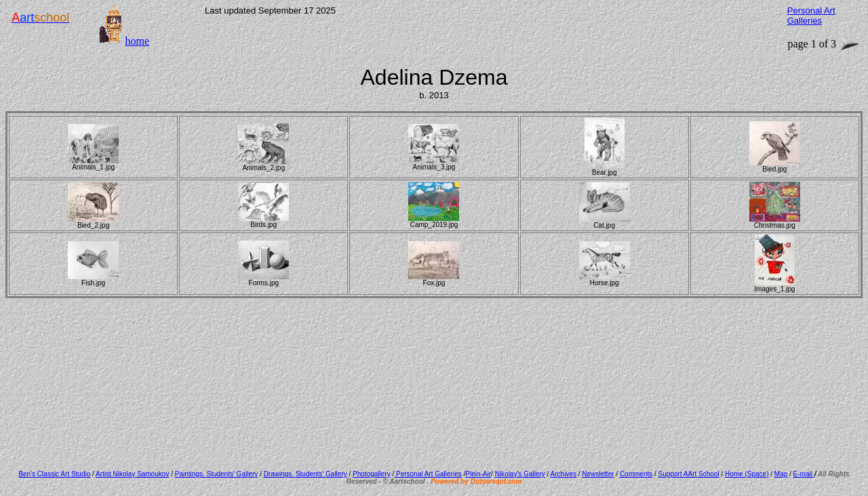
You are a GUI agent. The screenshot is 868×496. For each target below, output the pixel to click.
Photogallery (372, 474)
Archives (564, 474)
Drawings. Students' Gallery (305, 474)
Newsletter (598, 474)
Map (781, 474)
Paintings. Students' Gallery (217, 474)
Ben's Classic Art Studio (54, 474)
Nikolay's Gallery (520, 474)
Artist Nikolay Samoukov (132, 474)
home (137, 41)
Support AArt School (689, 474)
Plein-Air (478, 474)
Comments (636, 474)
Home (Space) (747, 474)
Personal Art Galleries (428, 474)
